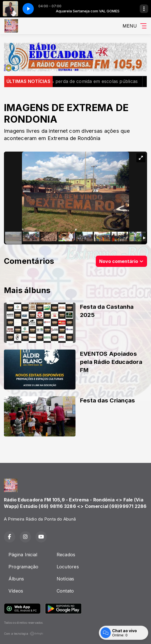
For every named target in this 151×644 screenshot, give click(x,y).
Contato (65, 591)
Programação (24, 567)
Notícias (65, 579)
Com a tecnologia (24, 634)
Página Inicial (23, 555)
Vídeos (16, 591)
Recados (66, 555)
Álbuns (16, 579)
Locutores (68, 567)
